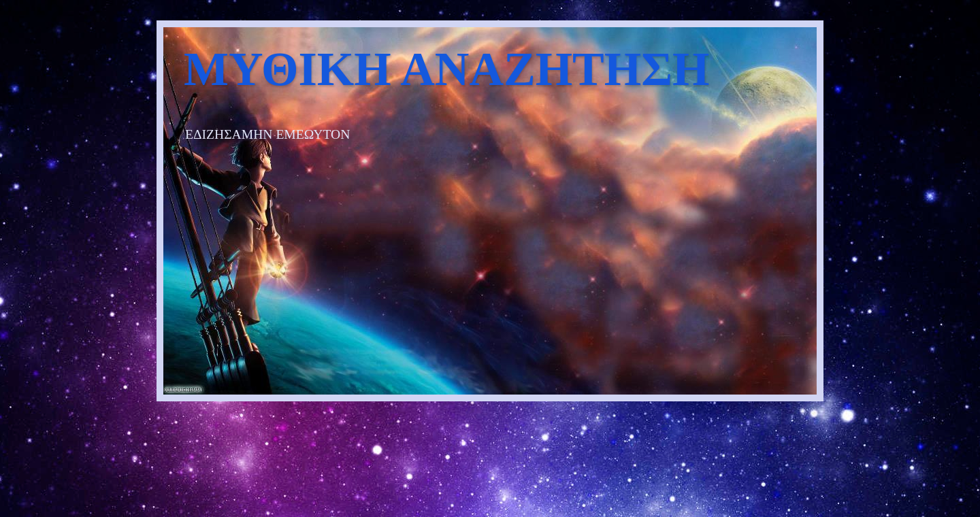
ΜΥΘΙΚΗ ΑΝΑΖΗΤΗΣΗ (446, 69)
